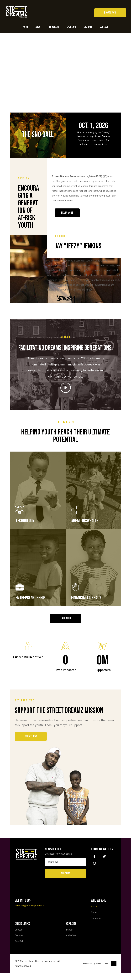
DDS (106, 970)
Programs (54, 27)
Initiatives (71, 942)
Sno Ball (88, 27)
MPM (98, 970)
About (39, 27)
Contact (104, 27)
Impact (69, 936)
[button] (110, 13)
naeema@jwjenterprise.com (30, 912)
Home (26, 27)
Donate (19, 942)
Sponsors (71, 27)
